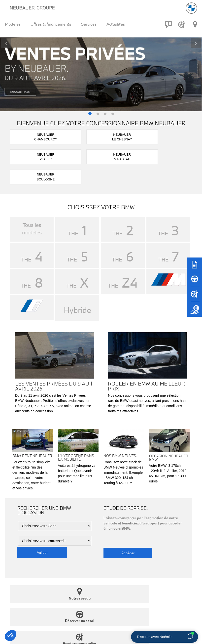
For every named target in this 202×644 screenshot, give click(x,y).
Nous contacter (171, 552)
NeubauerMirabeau (138, 136)
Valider (42, 510)
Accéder (128, 510)
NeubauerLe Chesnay (64, 136)
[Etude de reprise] (195, 312)
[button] (90, 114)
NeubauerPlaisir (101, 136)
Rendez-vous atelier (124, 552)
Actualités (116, 24)
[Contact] (168, 25)
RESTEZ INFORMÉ (28, 606)
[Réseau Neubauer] (195, 25)
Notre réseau (31, 552)
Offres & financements (51, 24)
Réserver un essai (78, 552)
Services (89, 24)
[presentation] (6, 43)
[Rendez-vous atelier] (182, 25)
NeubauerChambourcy (26, 136)
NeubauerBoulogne (176, 136)
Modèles (13, 24)
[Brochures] (195, 267)
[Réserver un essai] (195, 282)
